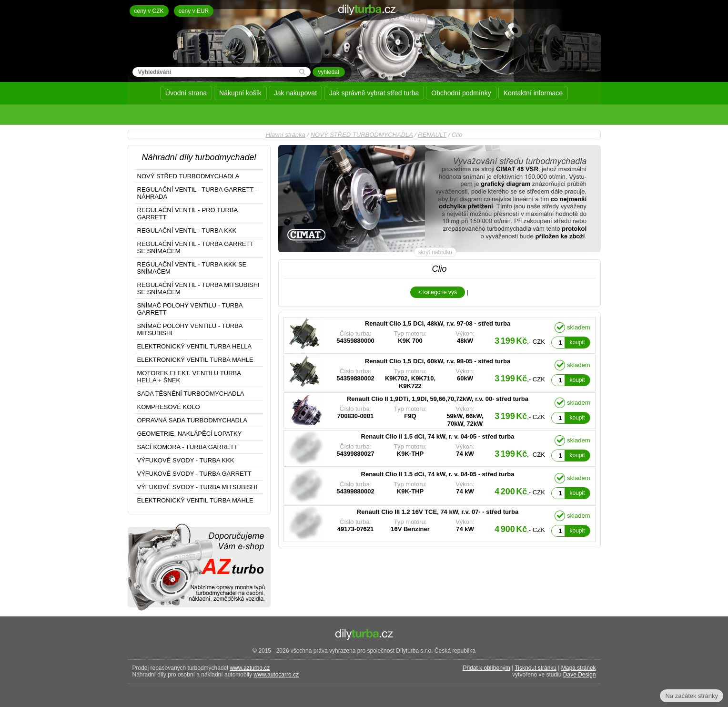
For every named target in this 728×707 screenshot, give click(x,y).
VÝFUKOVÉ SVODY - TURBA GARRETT (194, 474)
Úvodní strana (186, 93)
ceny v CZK (149, 11)
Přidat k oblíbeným (486, 668)
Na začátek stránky (692, 696)
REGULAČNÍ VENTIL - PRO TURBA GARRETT (188, 214)
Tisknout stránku (536, 668)
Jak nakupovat (295, 93)
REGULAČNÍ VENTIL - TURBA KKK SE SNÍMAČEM (192, 268)
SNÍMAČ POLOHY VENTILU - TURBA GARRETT (190, 309)
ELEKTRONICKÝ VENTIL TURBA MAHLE (195, 360)
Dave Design (580, 675)
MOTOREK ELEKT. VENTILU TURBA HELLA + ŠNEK (189, 377)
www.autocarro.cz (276, 675)
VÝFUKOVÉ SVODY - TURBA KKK (186, 460)
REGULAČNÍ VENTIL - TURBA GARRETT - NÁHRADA (197, 193)
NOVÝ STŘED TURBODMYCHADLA (362, 135)
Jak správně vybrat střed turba (374, 93)
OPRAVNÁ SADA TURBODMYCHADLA (192, 420)
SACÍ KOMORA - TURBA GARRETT (187, 447)
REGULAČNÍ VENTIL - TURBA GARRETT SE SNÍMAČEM (196, 247)
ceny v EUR (194, 11)
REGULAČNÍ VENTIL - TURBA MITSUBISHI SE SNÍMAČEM (198, 288)
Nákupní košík (240, 93)
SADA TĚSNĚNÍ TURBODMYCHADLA (191, 394)
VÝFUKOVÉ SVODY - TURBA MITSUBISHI (197, 487)
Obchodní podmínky (461, 93)
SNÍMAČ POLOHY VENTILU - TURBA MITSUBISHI (190, 329)
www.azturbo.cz (250, 668)
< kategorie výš (438, 292)
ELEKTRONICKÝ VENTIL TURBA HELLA (195, 346)
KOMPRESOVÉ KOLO (169, 407)
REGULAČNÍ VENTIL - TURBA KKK (187, 231)
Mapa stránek (579, 668)
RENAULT (432, 135)
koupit (577, 342)
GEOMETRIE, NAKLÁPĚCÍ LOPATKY (190, 434)
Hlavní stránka (286, 135)
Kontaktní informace (533, 93)
